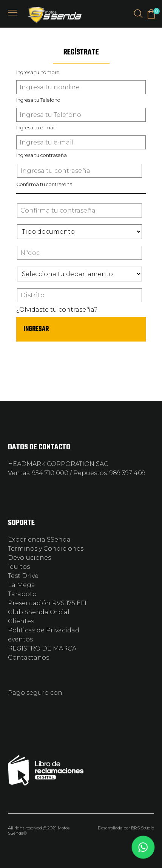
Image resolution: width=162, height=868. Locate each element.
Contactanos (29, 658)
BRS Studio (143, 828)
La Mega (22, 585)
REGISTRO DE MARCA (42, 648)
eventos (20, 639)
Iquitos (19, 567)
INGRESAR (36, 329)
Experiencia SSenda (39, 540)
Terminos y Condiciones (46, 549)
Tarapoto (22, 594)
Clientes (21, 621)
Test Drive (23, 576)
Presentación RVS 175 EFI (47, 603)
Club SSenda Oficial (39, 612)
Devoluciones (29, 558)
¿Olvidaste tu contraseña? (57, 310)
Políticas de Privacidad (44, 630)
